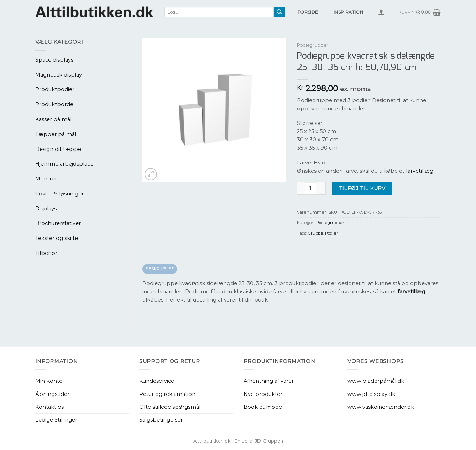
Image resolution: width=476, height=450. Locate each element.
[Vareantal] (310, 188)
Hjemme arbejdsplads (64, 164)
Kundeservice (157, 381)
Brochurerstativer (58, 223)
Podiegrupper (313, 45)
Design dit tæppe (58, 149)
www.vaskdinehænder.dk (381, 407)
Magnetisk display (59, 75)
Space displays (54, 60)
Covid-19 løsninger (59, 194)
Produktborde (54, 104)
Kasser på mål (53, 119)
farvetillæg (420, 171)
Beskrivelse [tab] (160, 269)
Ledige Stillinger (56, 420)
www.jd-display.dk (371, 394)
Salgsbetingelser (161, 420)
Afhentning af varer (269, 381)
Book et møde (263, 407)
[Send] (279, 12)
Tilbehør (46, 253)
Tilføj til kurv (362, 188)
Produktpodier (55, 89)
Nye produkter (263, 394)
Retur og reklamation (167, 394)
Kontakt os (49, 407)
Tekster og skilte (57, 238)
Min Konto (49, 381)
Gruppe (316, 233)
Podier (332, 233)
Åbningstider (52, 394)
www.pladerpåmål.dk (376, 381)
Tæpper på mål (56, 134)
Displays (46, 209)
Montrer (46, 179)
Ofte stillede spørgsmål (170, 407)
